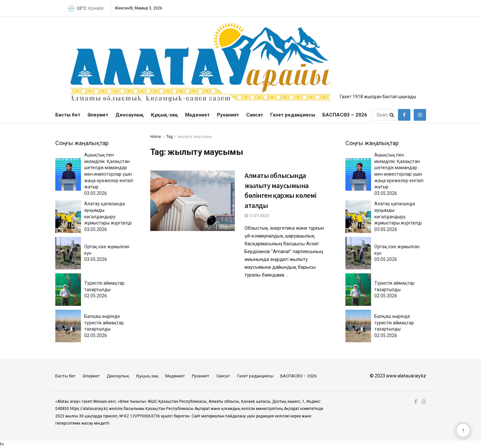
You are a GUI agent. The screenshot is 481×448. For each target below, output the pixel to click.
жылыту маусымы (195, 137)
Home (156, 137)
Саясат (255, 115)
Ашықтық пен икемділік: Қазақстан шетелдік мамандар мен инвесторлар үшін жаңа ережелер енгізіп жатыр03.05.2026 (109, 174)
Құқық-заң (164, 115)
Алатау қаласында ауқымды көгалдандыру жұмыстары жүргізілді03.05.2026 (108, 216)
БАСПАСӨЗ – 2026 (345, 115)
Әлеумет (98, 115)
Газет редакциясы (293, 115)
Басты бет (68, 115)
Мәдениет (197, 115)
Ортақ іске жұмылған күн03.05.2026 (107, 253)
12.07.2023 (257, 216)
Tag (169, 137)
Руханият (228, 115)
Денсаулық (130, 115)
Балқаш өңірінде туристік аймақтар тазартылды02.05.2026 (104, 326)
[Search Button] (392, 115)
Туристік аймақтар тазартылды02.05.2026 (104, 289)
